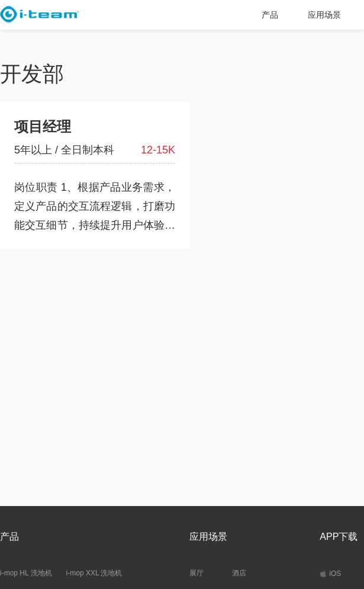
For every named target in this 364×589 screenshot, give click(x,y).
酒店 (239, 573)
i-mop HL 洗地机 (26, 573)
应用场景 (324, 15)
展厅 (197, 573)
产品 (270, 15)
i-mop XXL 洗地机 (94, 573)
